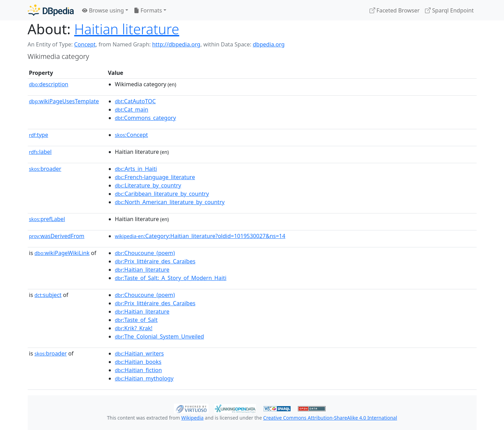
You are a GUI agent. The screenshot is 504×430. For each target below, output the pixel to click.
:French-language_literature (155, 177)
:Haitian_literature (142, 270)
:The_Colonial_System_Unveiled (160, 336)
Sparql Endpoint (449, 10)
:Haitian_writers (139, 353)
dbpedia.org (269, 44)
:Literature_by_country (148, 185)
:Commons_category (145, 118)
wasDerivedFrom (57, 236)
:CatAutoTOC (135, 101)
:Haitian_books (138, 362)
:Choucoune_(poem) (145, 253)
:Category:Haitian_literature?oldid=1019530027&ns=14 (200, 236)
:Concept (132, 135)
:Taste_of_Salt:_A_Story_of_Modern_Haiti (171, 278)
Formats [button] (148, 10)
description (49, 84)
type (39, 135)
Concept (85, 44)
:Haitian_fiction (139, 370)
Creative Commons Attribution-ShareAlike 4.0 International (330, 418)
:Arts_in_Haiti (136, 169)
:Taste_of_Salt (136, 320)
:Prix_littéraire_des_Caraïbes (155, 261)
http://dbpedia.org (176, 44)
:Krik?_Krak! (134, 328)
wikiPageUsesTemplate (64, 101)
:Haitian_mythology (144, 378)
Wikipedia (192, 418)
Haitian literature (127, 29)
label (41, 152)
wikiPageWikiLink (62, 253)
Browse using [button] (103, 10)
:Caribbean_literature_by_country (162, 194)
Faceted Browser (395, 10)
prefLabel (47, 219)
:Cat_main (132, 109)
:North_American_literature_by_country (170, 202)
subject (48, 295)
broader (45, 169)
